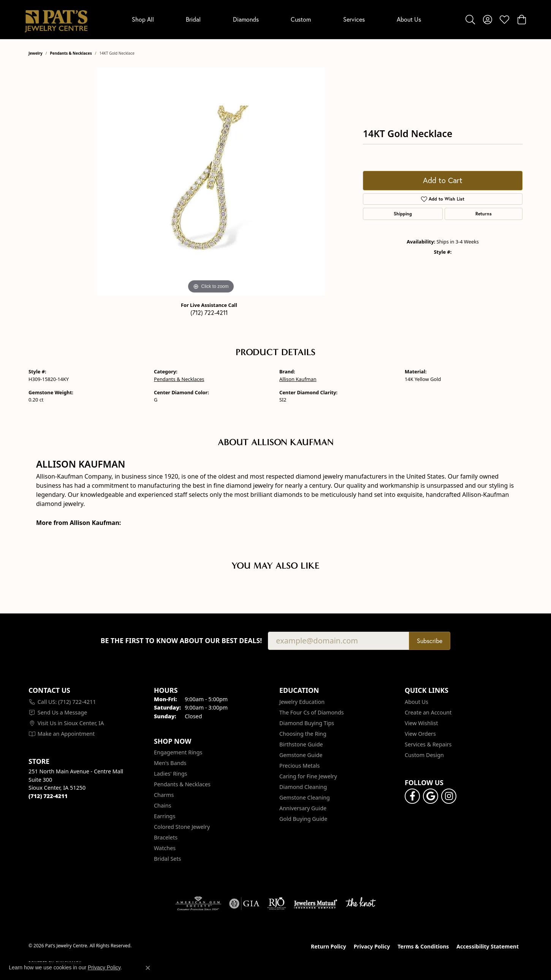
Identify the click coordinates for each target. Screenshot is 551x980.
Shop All (143, 19)
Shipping (403, 214)
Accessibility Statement (488, 946)
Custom (301, 19)
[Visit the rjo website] (277, 904)
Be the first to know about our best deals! (181, 641)
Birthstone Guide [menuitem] (301, 744)
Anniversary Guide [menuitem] (303, 808)
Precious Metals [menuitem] (299, 766)
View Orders (420, 734)
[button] (470, 19)
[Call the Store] (48, 796)
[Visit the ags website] (198, 904)
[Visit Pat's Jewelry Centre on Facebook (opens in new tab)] (412, 796)
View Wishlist (421, 723)
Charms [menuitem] (164, 795)
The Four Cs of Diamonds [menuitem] (312, 712)
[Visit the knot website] (361, 904)
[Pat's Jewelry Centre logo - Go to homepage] (56, 20)
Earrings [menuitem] (165, 816)
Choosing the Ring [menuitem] (303, 734)
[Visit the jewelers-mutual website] (316, 904)
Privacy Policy (372, 946)
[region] (211, 182)
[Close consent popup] (148, 968)
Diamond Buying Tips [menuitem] (307, 723)
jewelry (36, 53)
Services (354, 19)
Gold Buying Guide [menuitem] (303, 819)
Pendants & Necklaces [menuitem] (182, 784)
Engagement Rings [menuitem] (178, 752)
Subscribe (430, 641)
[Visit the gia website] (244, 904)
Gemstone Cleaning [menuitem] (305, 797)
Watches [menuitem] (165, 848)
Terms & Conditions (423, 946)
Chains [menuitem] (163, 805)
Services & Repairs (428, 744)
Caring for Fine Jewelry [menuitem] (308, 776)
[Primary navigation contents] (276, 20)
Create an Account (428, 712)
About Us (409, 19)
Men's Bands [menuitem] (170, 763)
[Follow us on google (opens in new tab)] (431, 796)
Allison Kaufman (298, 379)
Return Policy (329, 946)
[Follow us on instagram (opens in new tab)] (449, 796)
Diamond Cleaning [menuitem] (303, 787)
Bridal (193, 19)
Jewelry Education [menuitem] (302, 702)
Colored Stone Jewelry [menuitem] (182, 827)
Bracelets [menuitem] (166, 837)
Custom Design (424, 755)
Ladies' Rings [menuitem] (170, 774)
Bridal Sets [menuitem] (168, 859)
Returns (484, 214)
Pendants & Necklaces (71, 53)
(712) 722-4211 (209, 313)
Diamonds (246, 19)
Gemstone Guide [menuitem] (301, 755)
